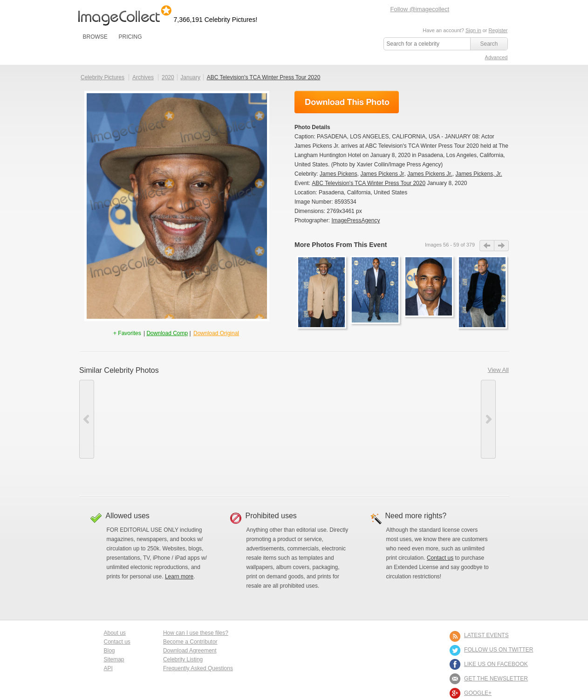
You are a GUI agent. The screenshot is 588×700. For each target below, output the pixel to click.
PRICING (130, 37)
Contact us (440, 558)
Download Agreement (190, 651)
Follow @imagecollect (420, 9)
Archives (143, 77)
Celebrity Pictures (103, 77)
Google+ (478, 693)
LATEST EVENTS (486, 635)
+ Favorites (128, 333)
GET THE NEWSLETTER (496, 679)
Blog (109, 651)
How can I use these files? (196, 633)
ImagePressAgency (356, 220)
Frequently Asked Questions (198, 668)
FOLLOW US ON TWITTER (499, 650)
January (190, 77)
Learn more (179, 576)
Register (498, 30)
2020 (168, 77)
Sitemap (114, 659)
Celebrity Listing (183, 659)
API (108, 668)
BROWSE (95, 37)
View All (498, 370)
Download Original (216, 333)
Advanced (496, 57)
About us (115, 633)
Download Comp (167, 333)
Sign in (473, 30)
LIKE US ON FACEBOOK (496, 664)
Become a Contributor (190, 642)
